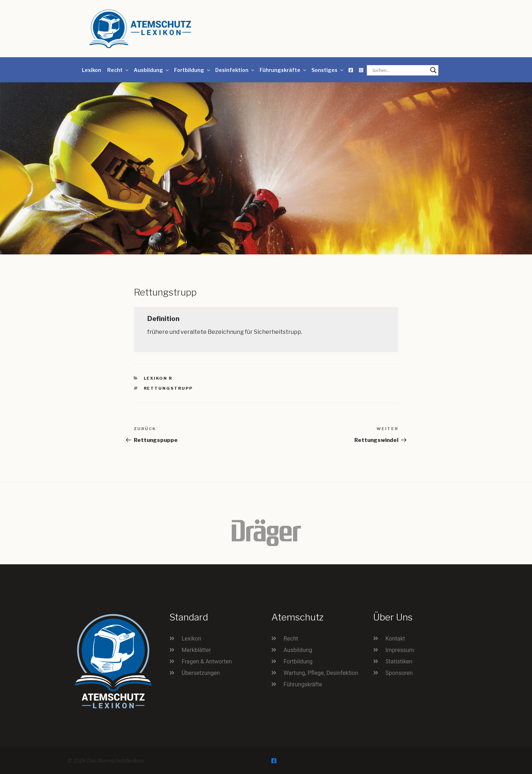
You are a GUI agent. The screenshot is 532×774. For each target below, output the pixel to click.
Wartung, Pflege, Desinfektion (321, 673)
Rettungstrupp (168, 388)
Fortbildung (193, 70)
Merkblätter (196, 650)
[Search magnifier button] (433, 70)
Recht (118, 70)
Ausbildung (152, 70)
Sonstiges (328, 70)
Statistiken (399, 661)
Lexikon (92, 70)
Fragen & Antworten (207, 661)
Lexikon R (158, 378)
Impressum (400, 650)
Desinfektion (235, 70)
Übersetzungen (201, 673)
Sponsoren (399, 673)
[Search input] (399, 70)
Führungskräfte (283, 70)
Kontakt (395, 639)
